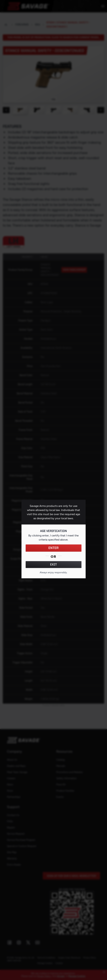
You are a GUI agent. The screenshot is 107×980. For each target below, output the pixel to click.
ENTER (53, 548)
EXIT (53, 564)
